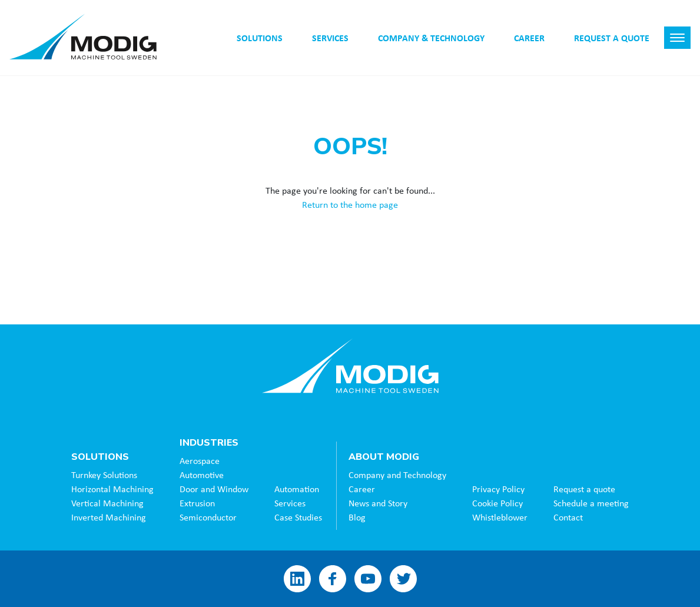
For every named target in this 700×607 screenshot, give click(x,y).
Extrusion (197, 503)
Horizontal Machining (112, 489)
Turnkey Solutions (104, 475)
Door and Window (214, 489)
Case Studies (298, 517)
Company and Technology (397, 475)
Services (290, 503)
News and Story (378, 503)
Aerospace (200, 460)
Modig (350, 366)
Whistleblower (500, 517)
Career (362, 489)
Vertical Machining (107, 503)
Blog (357, 517)
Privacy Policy (498, 489)
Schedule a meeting (591, 503)
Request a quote (584, 489)
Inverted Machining (109, 517)
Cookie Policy (497, 503)
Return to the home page (350, 204)
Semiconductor (208, 517)
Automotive (202, 475)
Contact (568, 517)
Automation (297, 489)
